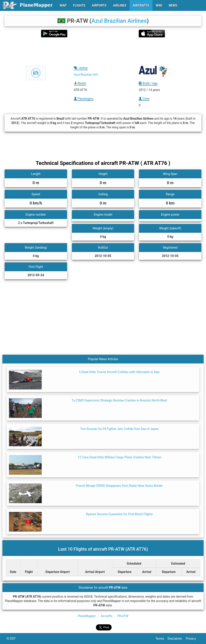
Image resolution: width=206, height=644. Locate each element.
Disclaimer (177, 639)
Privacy (193, 639)
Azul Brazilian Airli (86, 75)
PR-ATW (123, 616)
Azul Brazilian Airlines (119, 21)
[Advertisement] (103, 52)
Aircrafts (106, 616)
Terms (162, 639)
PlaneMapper (87, 616)
